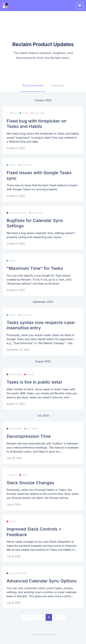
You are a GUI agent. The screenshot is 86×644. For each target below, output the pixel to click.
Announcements (33, 85)
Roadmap (57, 85)
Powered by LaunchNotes (43, 634)
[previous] (24, 617)
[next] (62, 617)
